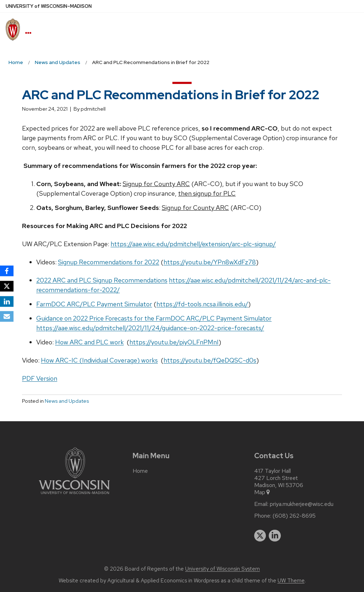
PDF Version (40, 378)
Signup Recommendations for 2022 (109, 262)
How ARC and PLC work (89, 342)
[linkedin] (275, 536)
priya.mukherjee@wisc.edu (302, 504)
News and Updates (67, 401)
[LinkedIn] (7, 301)
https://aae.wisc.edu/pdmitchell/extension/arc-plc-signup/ (193, 244)
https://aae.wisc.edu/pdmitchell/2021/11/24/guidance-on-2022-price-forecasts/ (150, 328)
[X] (7, 286)
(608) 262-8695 (294, 516)
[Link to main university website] (74, 495)
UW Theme (291, 581)
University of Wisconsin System (223, 569)
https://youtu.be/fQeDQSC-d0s (210, 360)
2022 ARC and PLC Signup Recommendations (102, 280)
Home (140, 471)
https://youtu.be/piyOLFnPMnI (174, 342)
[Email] (7, 317)
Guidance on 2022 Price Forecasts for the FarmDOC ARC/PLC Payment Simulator (154, 318)
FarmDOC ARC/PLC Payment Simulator (94, 304)
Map (263, 492)
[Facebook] (7, 271)
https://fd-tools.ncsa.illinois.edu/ (202, 304)
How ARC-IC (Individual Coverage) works (99, 360)
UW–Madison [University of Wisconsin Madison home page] (49, 6)
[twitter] (260, 536)
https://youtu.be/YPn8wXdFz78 (210, 262)
